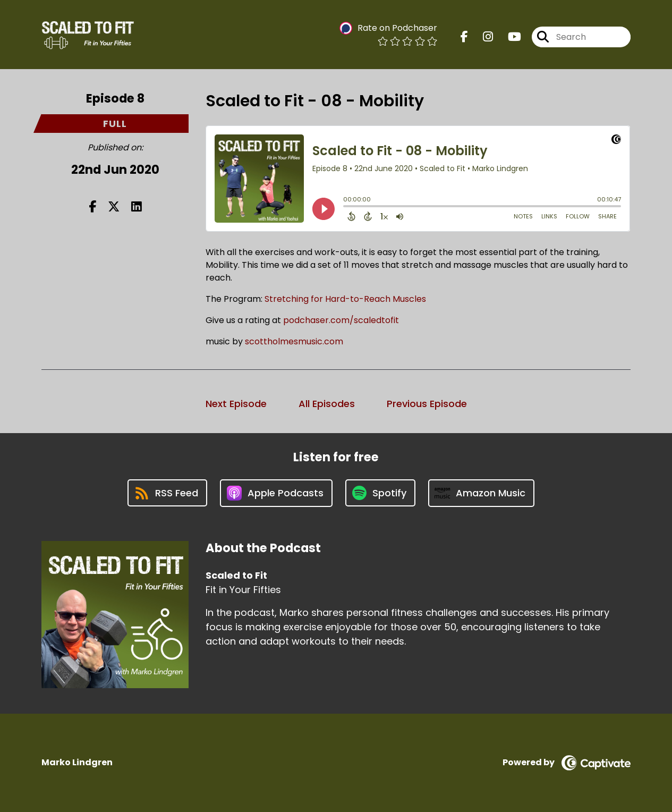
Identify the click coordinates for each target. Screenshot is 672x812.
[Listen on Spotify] (380, 493)
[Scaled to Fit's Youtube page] (508, 37)
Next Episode (236, 404)
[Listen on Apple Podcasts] (276, 493)
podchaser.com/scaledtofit (341, 320)
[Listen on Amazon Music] (481, 493)
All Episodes (327, 404)
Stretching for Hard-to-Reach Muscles (345, 299)
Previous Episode (427, 404)
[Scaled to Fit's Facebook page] (464, 37)
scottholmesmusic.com (293, 341)
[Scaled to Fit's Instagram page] (482, 37)
